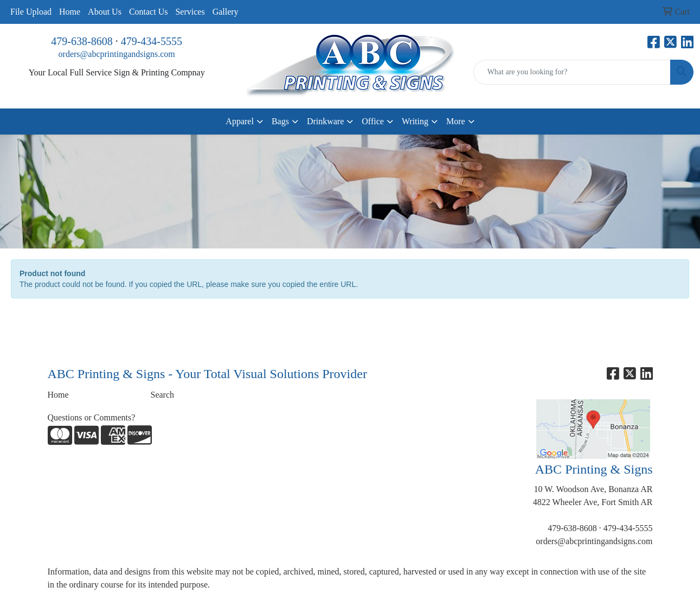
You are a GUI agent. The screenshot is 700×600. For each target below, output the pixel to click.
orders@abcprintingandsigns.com (117, 54)
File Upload (31, 12)
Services (190, 12)
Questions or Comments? (92, 417)
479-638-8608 (82, 41)
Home (70, 12)
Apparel (240, 121)
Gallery (226, 12)
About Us (105, 12)
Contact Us (149, 12)
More (456, 121)
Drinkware (325, 121)
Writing (415, 121)
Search (163, 395)
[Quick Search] (572, 72)
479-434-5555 (152, 41)
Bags (280, 121)
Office (373, 121)
